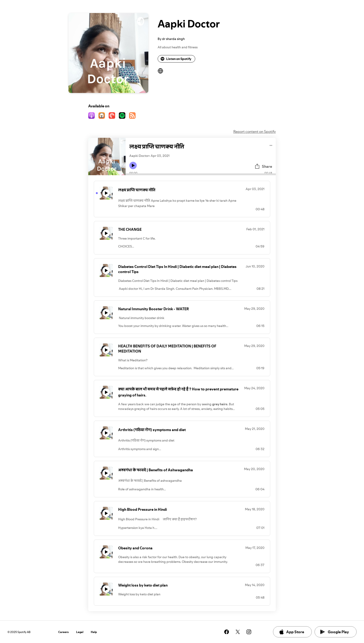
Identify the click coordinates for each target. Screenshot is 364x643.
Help (94, 632)
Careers (63, 632)
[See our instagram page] (249, 632)
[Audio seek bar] (201, 174)
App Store (291, 632)
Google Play (335, 632)
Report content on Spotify (255, 132)
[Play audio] (271, 145)
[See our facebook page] (227, 632)
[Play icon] (133, 165)
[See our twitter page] (238, 632)
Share (263, 166)
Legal (80, 632)
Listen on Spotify (176, 59)
